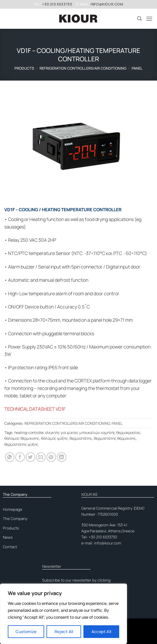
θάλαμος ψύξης (54, 438)
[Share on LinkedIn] (62, 457)
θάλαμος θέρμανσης (22, 438)
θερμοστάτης (81, 438)
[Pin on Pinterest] (51, 457)
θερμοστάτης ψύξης (21, 444)
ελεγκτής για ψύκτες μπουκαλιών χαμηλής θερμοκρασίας (93, 432)
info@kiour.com (107, 4)
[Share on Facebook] (20, 457)
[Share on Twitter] (30, 457)
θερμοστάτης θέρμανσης (115, 438)
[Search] (139, 19)
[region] (63, 614)
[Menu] (149, 19)
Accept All (101, 631)
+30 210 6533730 (57, 4)
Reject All (64, 631)
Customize (26, 631)
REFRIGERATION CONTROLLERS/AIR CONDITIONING (83, 68)
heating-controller (29, 432)
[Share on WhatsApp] (10, 457)
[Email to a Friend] (41, 457)
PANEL (137, 68)
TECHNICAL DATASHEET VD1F (35, 409)
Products (24, 68)
